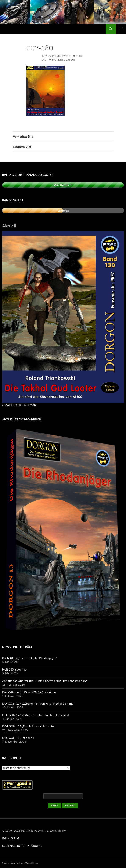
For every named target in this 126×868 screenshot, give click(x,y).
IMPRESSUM (11, 838)
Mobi (33, 405)
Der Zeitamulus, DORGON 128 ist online (29, 692)
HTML (24, 405)
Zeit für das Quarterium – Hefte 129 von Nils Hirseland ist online (45, 681)
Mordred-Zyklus (64, 60)
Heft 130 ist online (14, 669)
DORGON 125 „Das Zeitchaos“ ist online (29, 726)
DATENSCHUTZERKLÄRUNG (22, 846)
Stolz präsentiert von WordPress (20, 863)
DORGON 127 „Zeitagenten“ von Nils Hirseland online (38, 704)
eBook (6, 405)
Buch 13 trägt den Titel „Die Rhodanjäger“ (29, 658)
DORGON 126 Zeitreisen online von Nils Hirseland (36, 715)
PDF (15, 405)
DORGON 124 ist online (18, 738)
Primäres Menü (121, 29)
